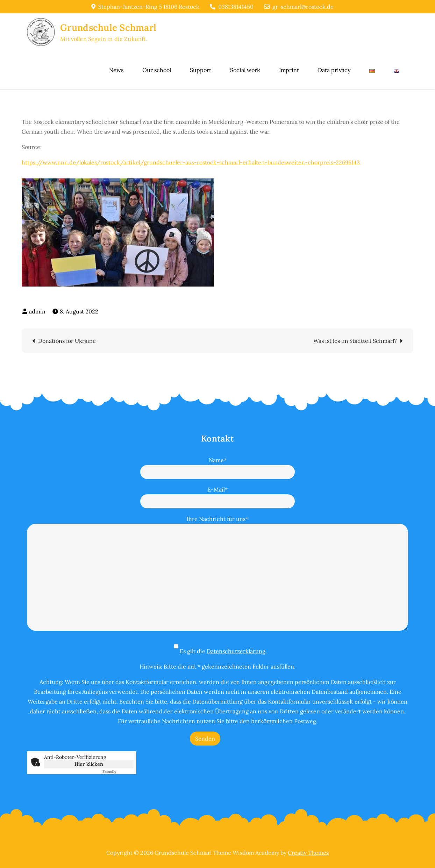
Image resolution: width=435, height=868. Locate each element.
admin (37, 311)
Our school (157, 70)
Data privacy (334, 70)
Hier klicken (89, 764)
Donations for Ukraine (67, 341)
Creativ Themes (308, 853)
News (116, 70)
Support (201, 70)
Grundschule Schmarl (108, 27)
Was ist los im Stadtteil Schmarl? (355, 341)
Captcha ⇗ (118, 772)
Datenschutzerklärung (236, 651)
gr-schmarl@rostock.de (299, 7)
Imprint (289, 70)
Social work (245, 70)
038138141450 (232, 7)
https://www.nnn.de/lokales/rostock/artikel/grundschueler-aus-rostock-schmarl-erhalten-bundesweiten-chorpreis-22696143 (191, 162)
